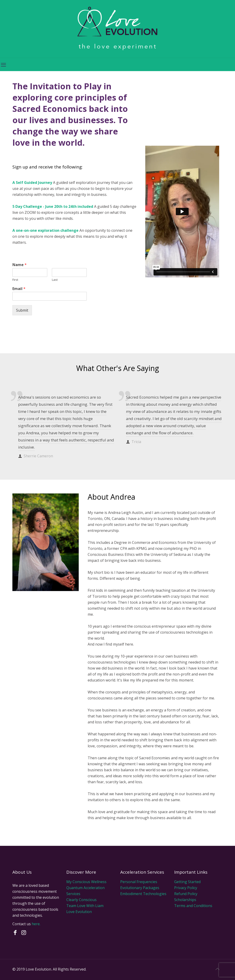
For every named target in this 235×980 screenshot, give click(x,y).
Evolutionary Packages (140, 888)
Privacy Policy (186, 888)
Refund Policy (186, 894)
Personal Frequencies (139, 882)
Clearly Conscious (81, 900)
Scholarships (185, 900)
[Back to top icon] (218, 969)
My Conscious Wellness (86, 882)
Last (55, 280)
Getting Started (187, 882)
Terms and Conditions (193, 906)
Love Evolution (79, 912)
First (15, 280)
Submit (22, 310)
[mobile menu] (4, 64)
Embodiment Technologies (143, 894)
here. (36, 924)
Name (20, 265)
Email (19, 289)
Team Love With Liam (85, 906)
